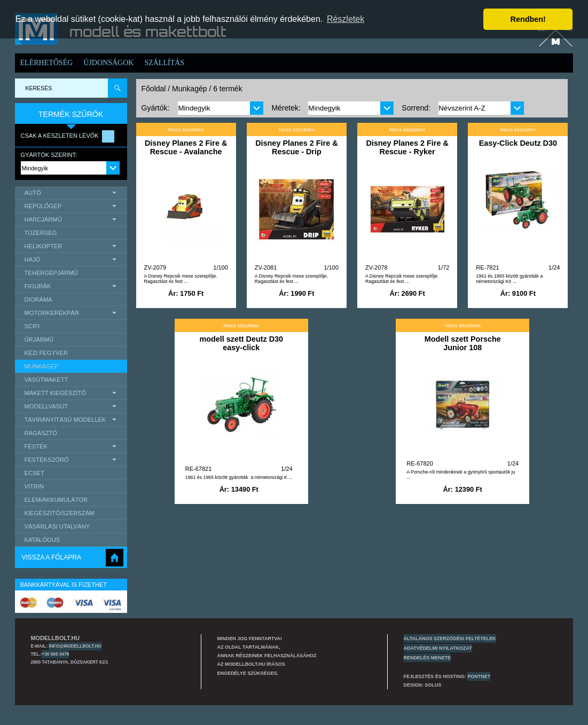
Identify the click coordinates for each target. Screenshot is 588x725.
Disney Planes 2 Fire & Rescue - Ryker (407, 147)
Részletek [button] (346, 19)
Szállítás (164, 63)
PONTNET (479, 676)
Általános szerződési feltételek (450, 639)
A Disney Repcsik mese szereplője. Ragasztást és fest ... (181, 279)
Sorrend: (416, 108)
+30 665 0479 (55, 654)
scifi (32, 326)
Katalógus (42, 540)
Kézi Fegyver (46, 353)
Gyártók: (156, 108)
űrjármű (39, 340)
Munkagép (42, 366)
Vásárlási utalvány (57, 526)
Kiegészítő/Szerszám (60, 513)
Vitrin (34, 486)
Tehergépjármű (51, 273)
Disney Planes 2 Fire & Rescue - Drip (296, 147)
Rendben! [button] (528, 19)
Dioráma (38, 300)
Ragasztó (41, 433)
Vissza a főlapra (52, 557)
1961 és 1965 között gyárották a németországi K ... (239, 477)
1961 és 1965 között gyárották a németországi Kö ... (509, 279)
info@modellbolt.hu (75, 646)
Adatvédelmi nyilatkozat (438, 648)
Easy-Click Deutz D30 (518, 143)
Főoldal (154, 89)
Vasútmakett (46, 380)
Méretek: (286, 108)
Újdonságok (108, 63)
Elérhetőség (47, 63)
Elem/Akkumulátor (56, 500)
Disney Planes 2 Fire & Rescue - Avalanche (186, 147)
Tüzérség (41, 233)
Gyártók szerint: (49, 155)
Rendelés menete (428, 658)
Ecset (34, 473)
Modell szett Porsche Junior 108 (463, 343)
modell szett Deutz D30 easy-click (241, 343)
